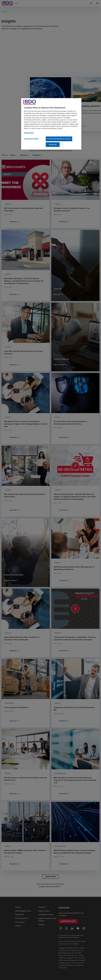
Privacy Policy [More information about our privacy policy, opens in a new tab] (29, 133)
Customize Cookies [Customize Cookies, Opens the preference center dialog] (31, 139)
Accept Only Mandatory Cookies (59, 139)
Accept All (53, 145)
